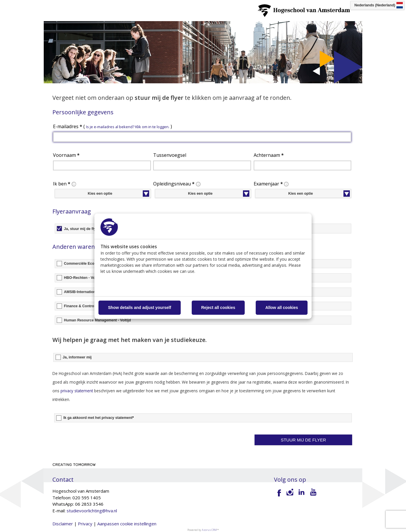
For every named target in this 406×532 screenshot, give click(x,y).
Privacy (85, 524)
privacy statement (77, 391)
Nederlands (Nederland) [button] (375, 5)
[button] (303, 440)
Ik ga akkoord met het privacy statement (99, 418)
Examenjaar (272, 184)
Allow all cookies (282, 308)
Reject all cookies (218, 308)
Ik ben (65, 184)
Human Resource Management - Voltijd (97, 320)
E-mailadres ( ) (113, 126)
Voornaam (66, 155)
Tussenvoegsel (170, 155)
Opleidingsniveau (177, 184)
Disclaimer (63, 524)
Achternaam (269, 155)
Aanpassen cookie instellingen (127, 524)
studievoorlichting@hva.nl (92, 511)
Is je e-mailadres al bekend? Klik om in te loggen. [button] (128, 127)
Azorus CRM (209, 530)
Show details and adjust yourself (140, 308)
